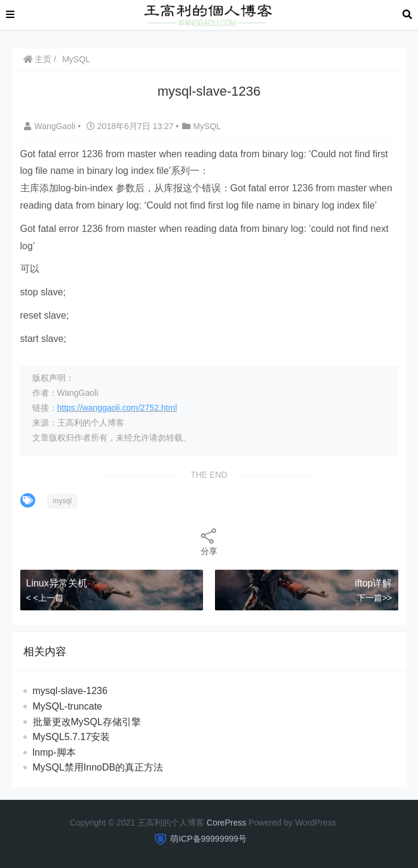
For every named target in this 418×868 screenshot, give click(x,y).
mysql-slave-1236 (70, 691)
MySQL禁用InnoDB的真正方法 (98, 767)
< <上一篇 (45, 598)
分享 (209, 541)
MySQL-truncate (67, 706)
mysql (62, 501)
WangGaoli (51, 126)
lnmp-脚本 (54, 752)
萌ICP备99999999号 (208, 839)
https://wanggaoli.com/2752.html (117, 408)
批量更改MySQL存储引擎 (87, 722)
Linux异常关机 (57, 583)
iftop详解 (373, 583)
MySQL (76, 59)
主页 (38, 59)
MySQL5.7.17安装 (72, 737)
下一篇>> (374, 598)
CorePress (226, 823)
